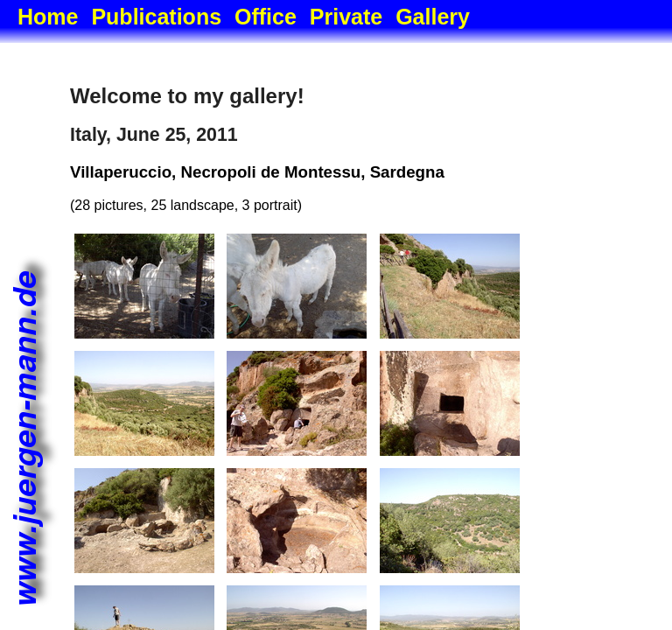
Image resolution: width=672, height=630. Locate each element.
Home (48, 17)
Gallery (433, 17)
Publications (156, 17)
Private (346, 17)
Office (266, 17)
